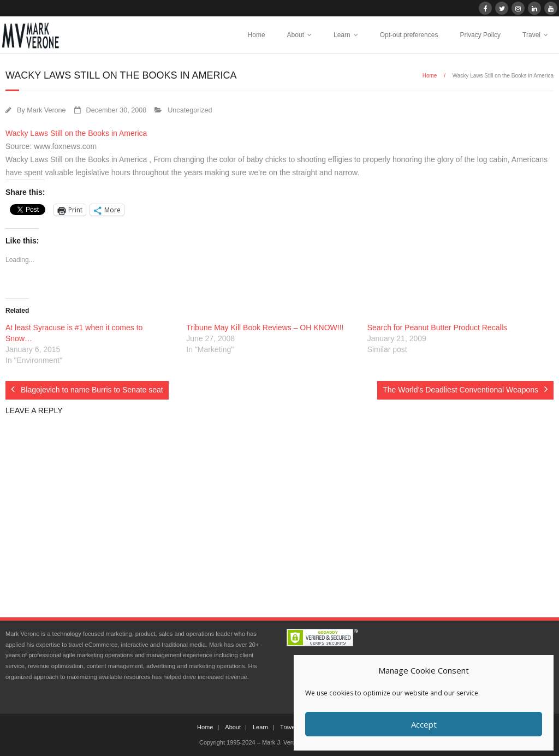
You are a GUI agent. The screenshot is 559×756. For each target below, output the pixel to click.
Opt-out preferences (409, 35)
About (296, 35)
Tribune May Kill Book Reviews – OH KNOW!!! (265, 328)
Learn (342, 35)
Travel (531, 35)
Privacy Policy (480, 35)
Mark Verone (46, 110)
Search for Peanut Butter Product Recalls (437, 328)
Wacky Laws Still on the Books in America (76, 133)
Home (257, 35)
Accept (424, 724)
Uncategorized (190, 110)
